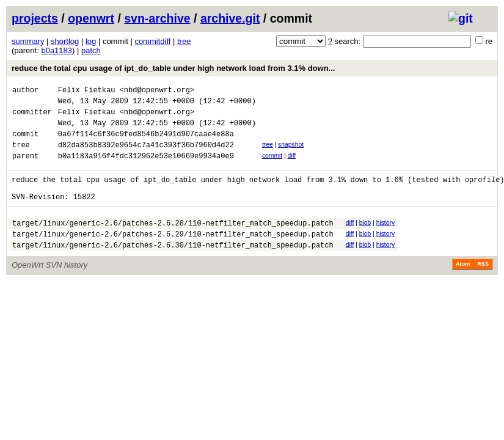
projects (35, 18)
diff (292, 167)
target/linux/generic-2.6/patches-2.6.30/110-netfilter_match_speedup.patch (173, 269)
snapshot (291, 154)
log (91, 41)
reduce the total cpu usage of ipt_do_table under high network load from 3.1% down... (173, 68)
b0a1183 (57, 50)
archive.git (230, 18)
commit (272, 167)
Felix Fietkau (87, 91)
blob (365, 241)
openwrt (91, 18)
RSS (483, 288)
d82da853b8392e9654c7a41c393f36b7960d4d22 (146, 156)
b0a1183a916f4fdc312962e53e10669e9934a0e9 (146, 168)
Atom (463, 288)
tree (184, 41)
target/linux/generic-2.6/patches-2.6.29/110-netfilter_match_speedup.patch (173, 256)
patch (91, 50)
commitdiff (152, 41)
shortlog (65, 41)
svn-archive (157, 18)
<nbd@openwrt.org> (157, 91)
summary (28, 41)
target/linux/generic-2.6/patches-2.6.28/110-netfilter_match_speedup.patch (173, 243)
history (385, 241)
